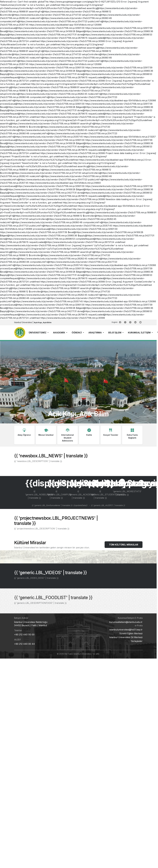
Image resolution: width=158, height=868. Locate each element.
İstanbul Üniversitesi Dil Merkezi (126, 637)
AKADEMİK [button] (59, 333)
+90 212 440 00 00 (24, 635)
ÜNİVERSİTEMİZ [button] (38, 333)
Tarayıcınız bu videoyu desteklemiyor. (78, 382)
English (115, 322)
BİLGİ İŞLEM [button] (115, 333)
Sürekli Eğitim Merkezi (131, 633)
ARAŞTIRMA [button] (95, 333)
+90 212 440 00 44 (24, 644)
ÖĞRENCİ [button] (77, 333)
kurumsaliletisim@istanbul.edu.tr (126, 622)
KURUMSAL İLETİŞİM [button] (140, 333)
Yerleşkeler (137, 641)
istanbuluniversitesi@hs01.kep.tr (126, 630)
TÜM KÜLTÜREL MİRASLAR (124, 545)
